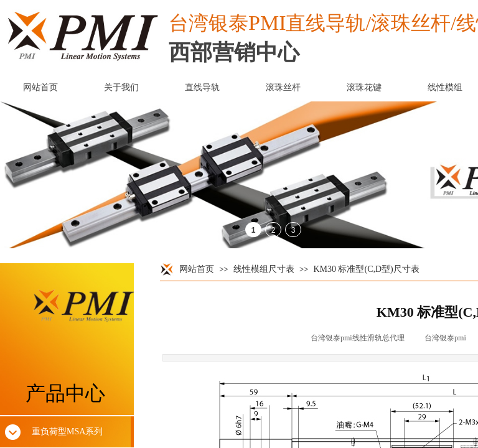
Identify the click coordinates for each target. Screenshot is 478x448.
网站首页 (197, 269)
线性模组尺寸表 (264, 269)
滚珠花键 (364, 87)
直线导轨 (202, 87)
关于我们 (121, 87)
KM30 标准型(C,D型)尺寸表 (366, 269)
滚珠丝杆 (283, 87)
